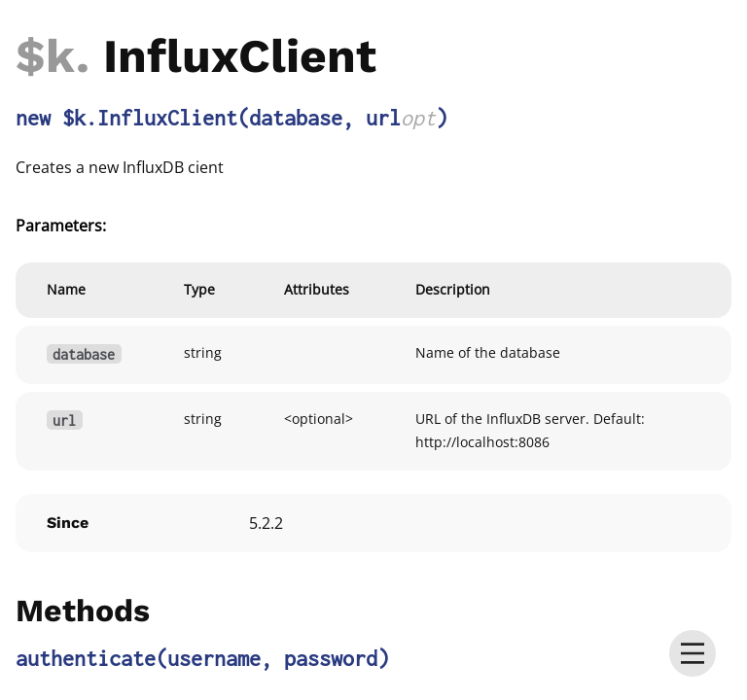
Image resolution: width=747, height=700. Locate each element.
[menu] (693, 653)
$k (46, 56)
